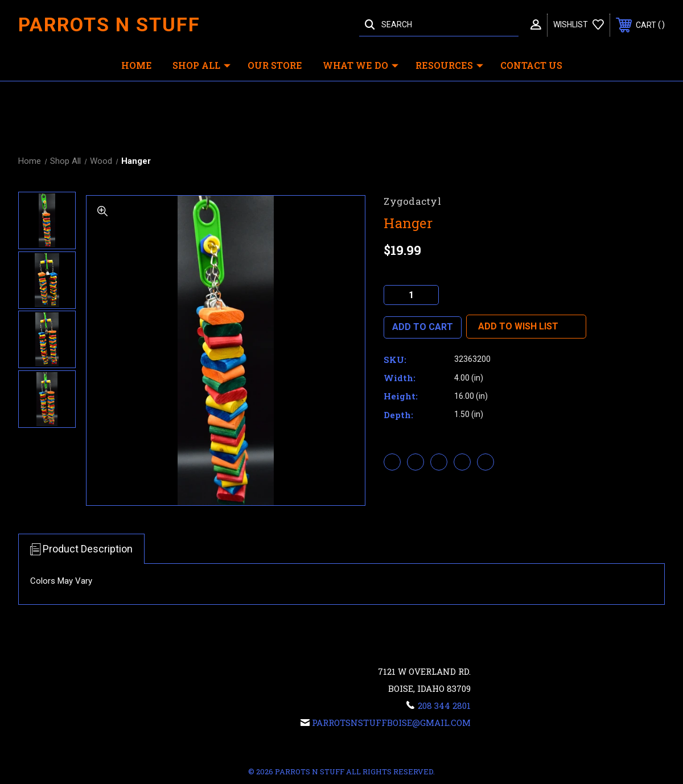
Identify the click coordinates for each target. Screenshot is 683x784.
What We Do (361, 65)
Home (137, 65)
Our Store (275, 65)
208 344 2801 (444, 705)
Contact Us (531, 65)
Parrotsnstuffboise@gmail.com (391, 723)
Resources (449, 65)
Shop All (201, 65)
